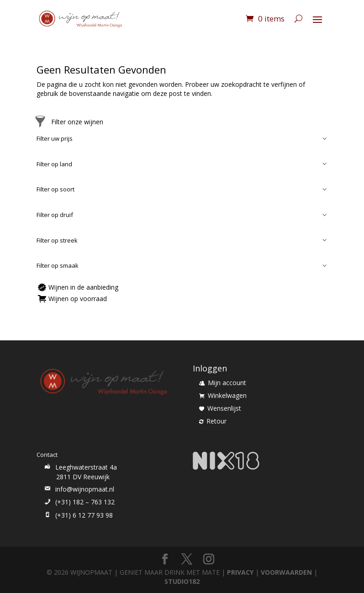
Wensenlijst (220, 408)
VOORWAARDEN (286, 572)
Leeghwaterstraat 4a (80, 467)
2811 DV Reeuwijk (83, 477)
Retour (213, 421)
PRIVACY (240, 572)
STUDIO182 (182, 581)
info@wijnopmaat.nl (79, 489)
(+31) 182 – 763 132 (79, 502)
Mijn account (223, 383)
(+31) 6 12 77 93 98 (78, 515)
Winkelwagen (223, 395)
